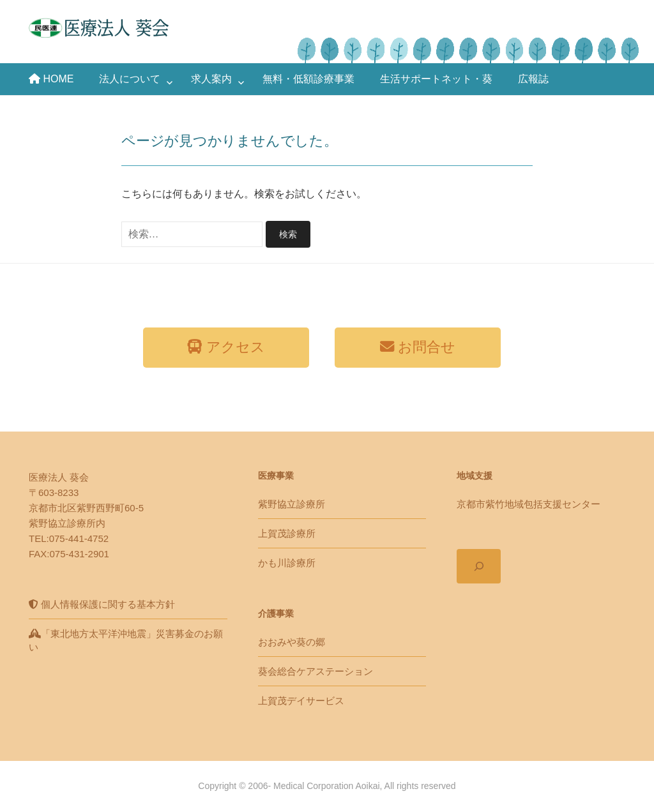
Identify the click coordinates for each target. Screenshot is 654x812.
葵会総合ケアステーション (316, 671)
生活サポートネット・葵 (436, 79)
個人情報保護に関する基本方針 (102, 604)
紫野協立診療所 (292, 504)
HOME (51, 79)
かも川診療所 (287, 563)
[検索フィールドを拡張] (479, 566)
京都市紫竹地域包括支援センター (529, 504)
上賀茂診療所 (287, 533)
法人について (130, 79)
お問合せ (418, 347)
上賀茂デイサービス (301, 701)
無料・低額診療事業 (308, 79)
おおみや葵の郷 (292, 642)
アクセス (226, 347)
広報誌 (533, 79)
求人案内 (211, 79)
